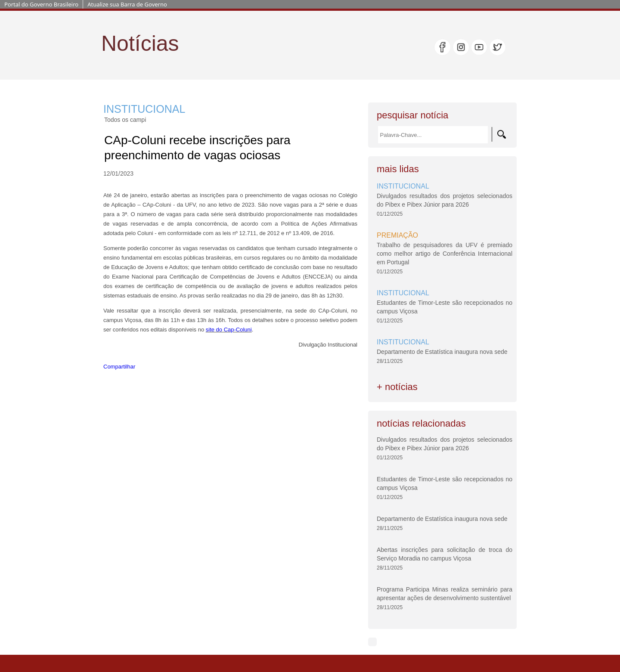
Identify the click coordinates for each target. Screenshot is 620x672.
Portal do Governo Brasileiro (41, 4)
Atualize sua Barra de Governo (127, 4)
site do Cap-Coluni (229, 330)
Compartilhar (119, 367)
